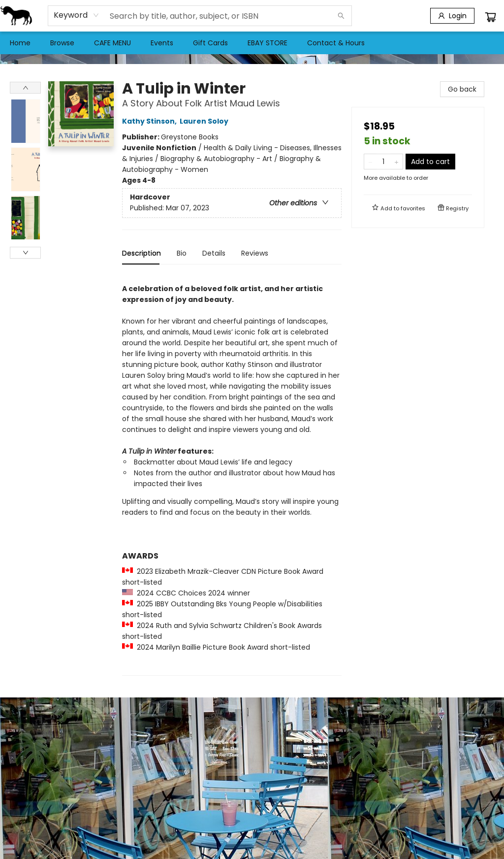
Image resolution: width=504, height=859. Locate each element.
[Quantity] (383, 162)
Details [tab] (214, 253)
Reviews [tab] (255, 253)
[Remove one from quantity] (370, 162)
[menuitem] (20, 43)
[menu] (252, 43)
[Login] (452, 16)
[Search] (341, 16)
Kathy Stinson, (151, 121)
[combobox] (77, 15)
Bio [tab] (182, 253)
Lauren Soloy (205, 121)
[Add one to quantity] (396, 162)
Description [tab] (142, 253)
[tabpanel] (232, 474)
